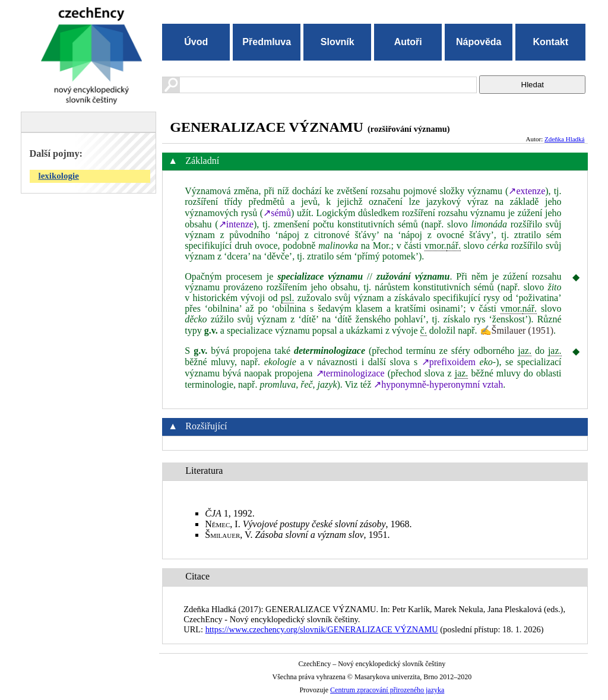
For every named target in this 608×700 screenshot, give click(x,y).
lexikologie (59, 176)
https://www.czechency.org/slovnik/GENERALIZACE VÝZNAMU (322, 629)
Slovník (338, 42)
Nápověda (479, 42)
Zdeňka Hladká (565, 139)
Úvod (196, 42)
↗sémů (277, 213)
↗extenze (527, 191)
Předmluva (267, 42)
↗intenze (236, 224)
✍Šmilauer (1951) (517, 330)
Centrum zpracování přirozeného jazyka (387, 690)
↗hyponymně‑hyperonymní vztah (438, 384)
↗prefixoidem (449, 362)
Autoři (408, 42)
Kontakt (550, 42)
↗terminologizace (350, 373)
